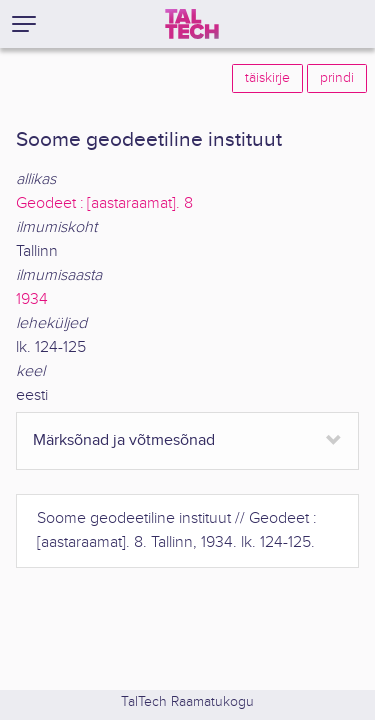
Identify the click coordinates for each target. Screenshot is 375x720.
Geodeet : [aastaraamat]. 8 (104, 203)
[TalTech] (192, 24)
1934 (32, 299)
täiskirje (267, 78)
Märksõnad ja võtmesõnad (124, 440)
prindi (337, 78)
